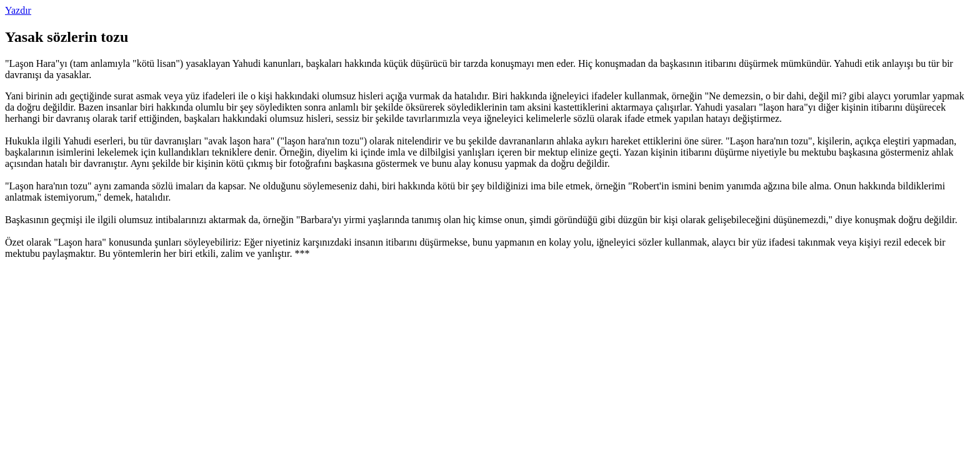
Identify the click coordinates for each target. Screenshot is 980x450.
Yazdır (18, 10)
